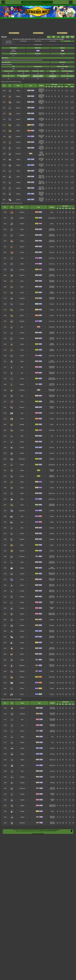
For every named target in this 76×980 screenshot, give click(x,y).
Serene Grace (41, 153)
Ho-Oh (22, 419)
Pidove (18, 177)
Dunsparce (18, 154)
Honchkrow (22, 557)
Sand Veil (52, 396)
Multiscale (41, 137)
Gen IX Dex (9, 41)
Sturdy (52, 408)
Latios (22, 522)
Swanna (18, 200)
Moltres (18, 131)
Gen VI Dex (53, 41)
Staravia (22, 534)
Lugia (22, 413)
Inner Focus (41, 135)
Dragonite (18, 137)
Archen (22, 620)
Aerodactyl (22, 298)
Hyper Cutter (52, 395)
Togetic (22, 361)
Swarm (52, 224)
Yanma (22, 379)
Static (52, 643)
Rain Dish (41, 159)
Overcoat (52, 660)
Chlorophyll (52, 504)
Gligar (22, 396)
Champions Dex (38, 45)
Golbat (22, 264)
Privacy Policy (43, 830)
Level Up (54, 37)
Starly (22, 528)
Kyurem (22, 694)
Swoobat (22, 608)
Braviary (22, 654)
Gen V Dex (67, 41)
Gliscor (22, 580)
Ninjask (22, 465)
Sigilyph (22, 614)
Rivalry (40, 178)
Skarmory (22, 407)
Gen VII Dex (38, 41)
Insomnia (41, 141)
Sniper (40, 108)
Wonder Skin (52, 613)
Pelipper (18, 165)
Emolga (22, 643)
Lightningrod (41, 125)
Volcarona (22, 677)
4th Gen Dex (72, 37)
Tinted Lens (41, 143)
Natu (22, 367)
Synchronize (52, 327)
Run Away (41, 154)
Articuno (18, 119)
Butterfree (22, 218)
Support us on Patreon (38, 833)
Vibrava (22, 482)
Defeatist (52, 620)
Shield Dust (52, 269)
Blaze (52, 212)
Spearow (18, 108)
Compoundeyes (52, 218)
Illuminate (52, 470)
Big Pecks (41, 91)
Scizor (22, 402)
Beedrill (22, 224)
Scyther (22, 293)
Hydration (41, 194)
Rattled (40, 155)
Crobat (22, 356)
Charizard (22, 212)
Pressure (41, 118)
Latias (22, 516)
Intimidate (52, 459)
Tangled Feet (41, 90)
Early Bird (52, 282)
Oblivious (52, 476)
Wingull (18, 159)
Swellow (22, 442)
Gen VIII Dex (23, 41)
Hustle (52, 361)
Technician (52, 293)
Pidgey (18, 91)
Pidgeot (18, 102)
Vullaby (22, 660)
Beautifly (22, 425)
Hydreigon (22, 671)
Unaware (52, 602)
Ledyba (22, 344)
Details (49, 37)
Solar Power (52, 505)
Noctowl (18, 148)
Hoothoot (18, 142)
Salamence (22, 511)
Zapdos (18, 125)
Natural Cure (52, 493)
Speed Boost (52, 378)
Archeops (22, 625)
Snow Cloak (41, 119)
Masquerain (22, 459)
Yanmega (22, 574)
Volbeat (22, 470)
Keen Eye (41, 89)
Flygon (22, 488)
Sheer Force (52, 649)
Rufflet (22, 648)
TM (58, 37)
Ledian (22, 350)
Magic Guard (52, 614)
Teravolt (52, 689)
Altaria (22, 499)
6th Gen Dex (68, 37)
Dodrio (22, 287)
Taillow (22, 436)
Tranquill (18, 182)
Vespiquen (22, 551)
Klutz (52, 603)
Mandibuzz (22, 666)
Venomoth (22, 270)
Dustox (22, 430)
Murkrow (22, 384)
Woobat (22, 602)
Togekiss (22, 568)
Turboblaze (52, 683)
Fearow (18, 114)
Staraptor (22, 539)
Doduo (22, 281)
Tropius (22, 505)
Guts (52, 436)
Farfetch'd (22, 275)
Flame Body (41, 131)
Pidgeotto (18, 96)
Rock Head (52, 298)
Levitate (52, 482)
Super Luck (41, 177)
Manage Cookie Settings (53, 830)
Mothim (22, 545)
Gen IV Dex (9, 43)
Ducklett (18, 194)
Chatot (18, 171)
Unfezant (18, 188)
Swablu (22, 493)
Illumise (22, 476)
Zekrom (22, 689)
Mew (22, 327)
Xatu (22, 373)
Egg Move (63, 37)
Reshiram (22, 683)
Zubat (22, 258)
